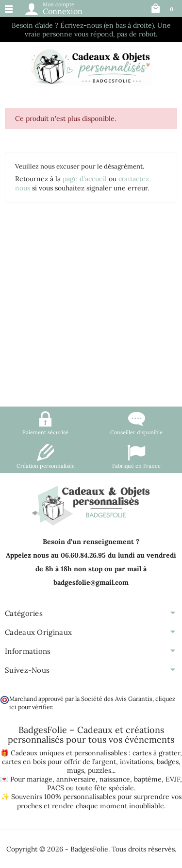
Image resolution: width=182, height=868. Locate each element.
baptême (148, 779)
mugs (75, 770)
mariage (40, 779)
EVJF (173, 779)
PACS (56, 788)
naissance (115, 779)
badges (168, 762)
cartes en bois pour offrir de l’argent (59, 762)
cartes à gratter (156, 753)
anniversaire (76, 779)
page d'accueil (85, 179)
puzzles (99, 770)
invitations (136, 762)
